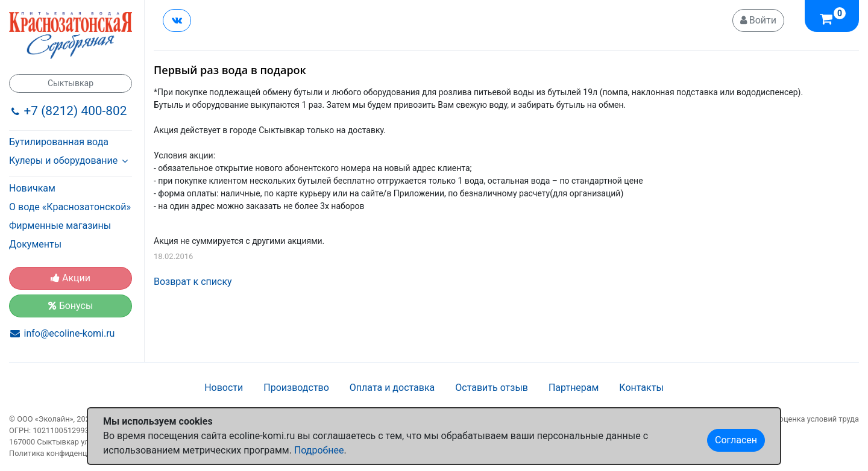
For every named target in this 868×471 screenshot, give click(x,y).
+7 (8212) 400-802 (76, 111)
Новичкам (32, 188)
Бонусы (71, 306)
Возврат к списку (193, 282)
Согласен (736, 440)
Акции (71, 278)
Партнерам (574, 388)
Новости (224, 388)
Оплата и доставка (392, 388)
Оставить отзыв (492, 388)
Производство (296, 388)
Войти (758, 20)
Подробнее (319, 450)
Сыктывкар (71, 83)
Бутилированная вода (59, 142)
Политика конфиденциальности (67, 453)
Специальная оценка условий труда (794, 419)
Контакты (641, 388)
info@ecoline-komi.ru (70, 333)
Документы (35, 244)
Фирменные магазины (60, 226)
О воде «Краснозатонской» (70, 207)
